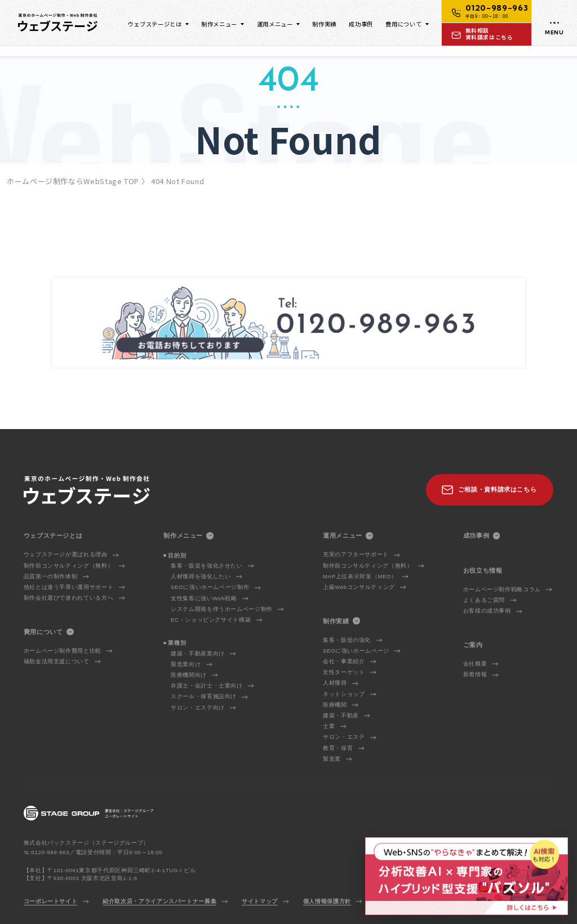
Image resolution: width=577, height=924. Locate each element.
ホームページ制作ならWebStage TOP (73, 181)
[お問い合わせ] (487, 34)
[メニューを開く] (554, 23)
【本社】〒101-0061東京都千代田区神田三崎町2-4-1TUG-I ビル (110, 870)
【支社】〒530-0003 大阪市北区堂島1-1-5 (81, 878)
